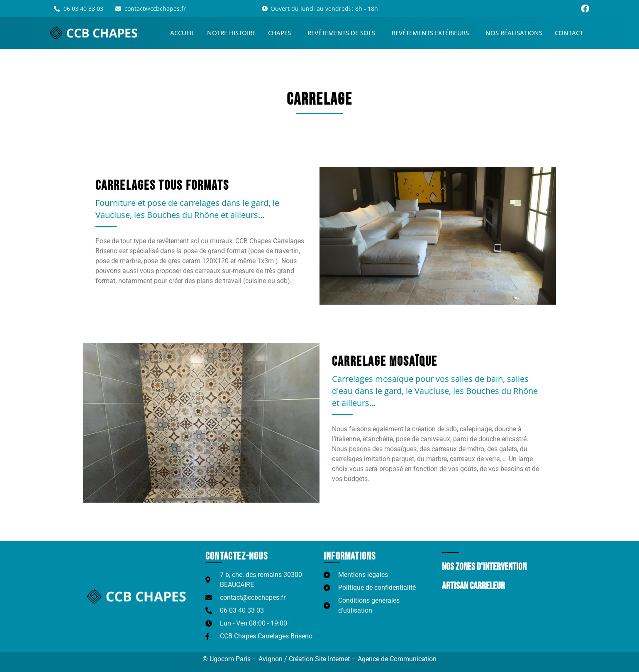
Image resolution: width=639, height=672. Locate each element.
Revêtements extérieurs (432, 33)
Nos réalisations (514, 33)
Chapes (282, 33)
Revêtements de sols (343, 33)
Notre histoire (231, 33)
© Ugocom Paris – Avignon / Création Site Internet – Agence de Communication (319, 659)
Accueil (182, 33)
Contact (569, 33)
